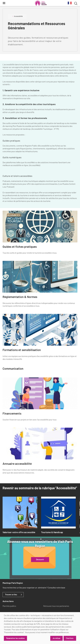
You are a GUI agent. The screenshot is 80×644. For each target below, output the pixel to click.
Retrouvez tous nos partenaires (56, 606)
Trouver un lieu (11, 595)
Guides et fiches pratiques (20, 247)
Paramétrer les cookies (15, 638)
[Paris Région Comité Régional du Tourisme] (41, 3)
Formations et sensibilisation (22, 350)
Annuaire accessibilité (17, 464)
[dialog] (40, 628)
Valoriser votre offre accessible (19, 532)
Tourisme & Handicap (52, 532)
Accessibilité (18, 16)
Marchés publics (9, 606)
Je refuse (56, 638)
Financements (12, 413)
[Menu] (4, 3)
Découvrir (40, 560)
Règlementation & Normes (20, 297)
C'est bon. (70, 638)
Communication (13, 369)
